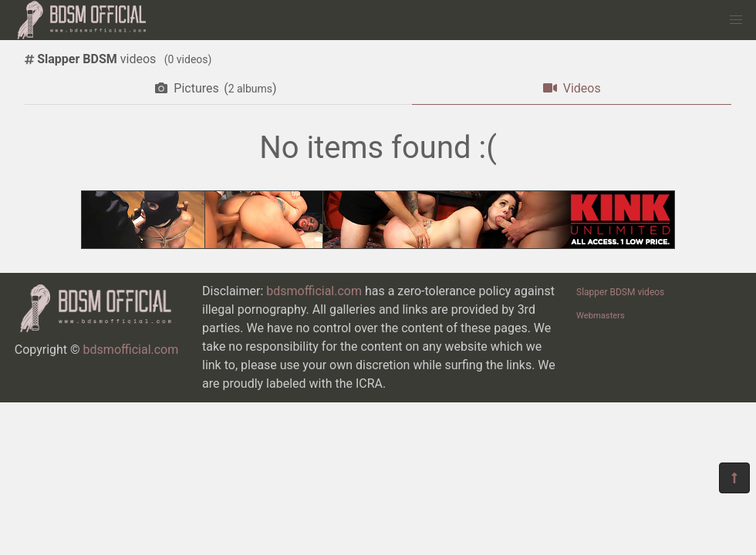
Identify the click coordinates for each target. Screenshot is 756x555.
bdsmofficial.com (131, 350)
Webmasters (601, 316)
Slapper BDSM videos (620, 292)
